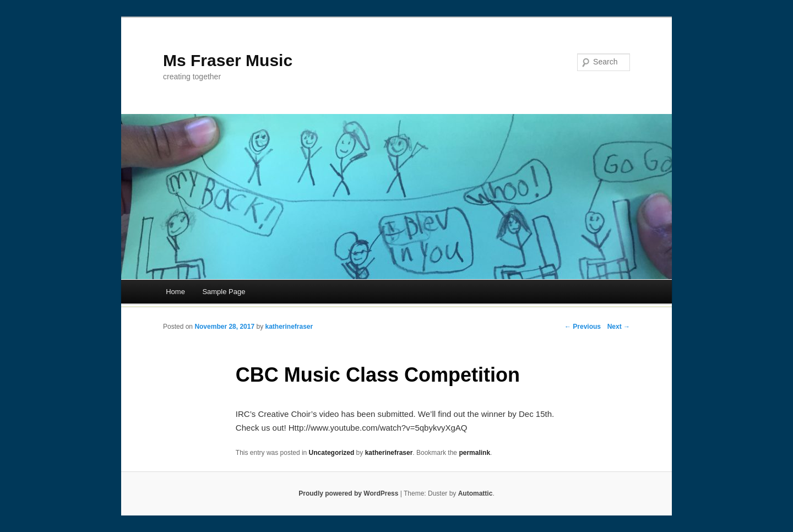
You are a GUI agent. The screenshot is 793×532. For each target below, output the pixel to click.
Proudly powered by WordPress (348, 493)
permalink (474, 453)
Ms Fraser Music (228, 60)
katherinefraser (289, 327)
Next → (619, 327)
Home (175, 292)
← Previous (583, 327)
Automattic (476, 493)
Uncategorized (332, 453)
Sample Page (224, 292)
